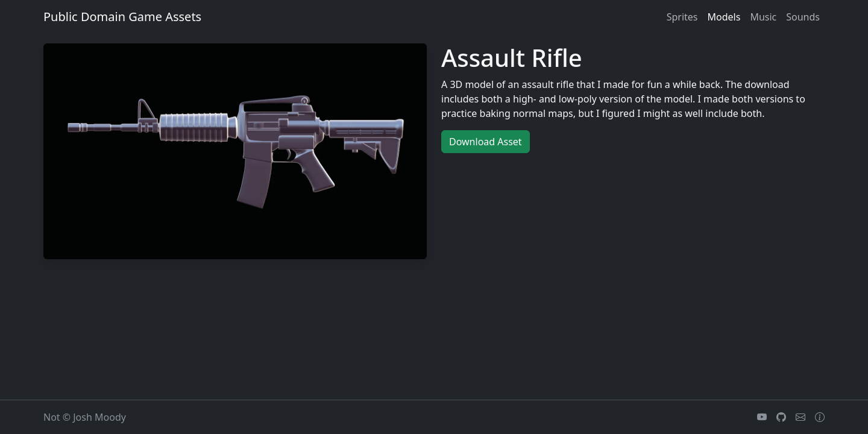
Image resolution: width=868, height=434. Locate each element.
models (724, 17)
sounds (803, 17)
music (763, 17)
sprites (682, 17)
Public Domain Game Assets (122, 17)
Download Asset (486, 142)
